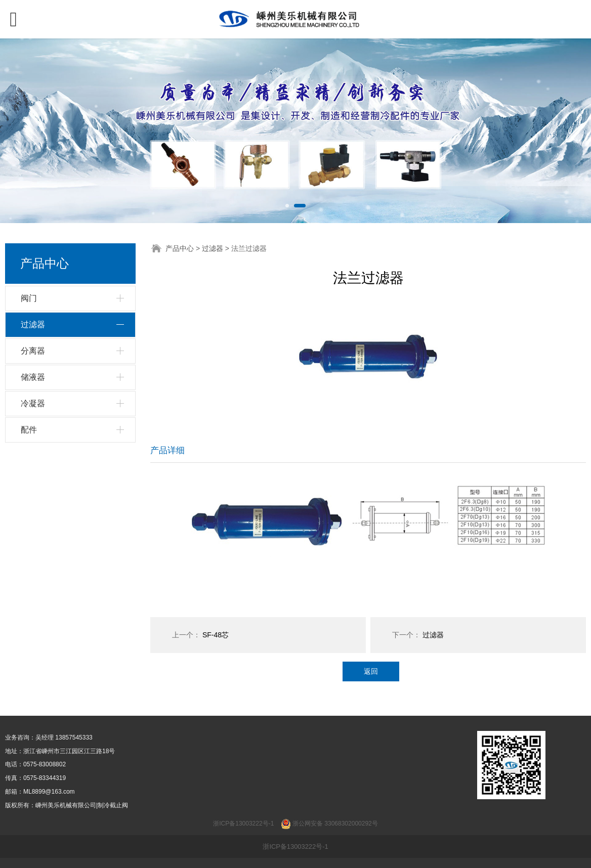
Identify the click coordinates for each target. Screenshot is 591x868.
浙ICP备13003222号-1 (295, 847)
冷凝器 (33, 403)
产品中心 (180, 248)
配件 (29, 430)
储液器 (33, 377)
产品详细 (167, 450)
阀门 (29, 298)
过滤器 (33, 324)
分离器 (33, 351)
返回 (371, 671)
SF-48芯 (216, 635)
